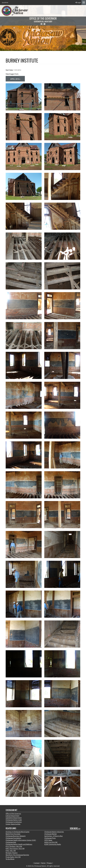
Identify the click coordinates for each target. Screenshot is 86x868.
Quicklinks (5, 3)
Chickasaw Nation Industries (54, 832)
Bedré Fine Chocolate (13, 834)
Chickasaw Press (50, 838)
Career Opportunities (13, 824)
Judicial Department (13, 816)
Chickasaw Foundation (13, 838)
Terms (43, 863)
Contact (37, 863)
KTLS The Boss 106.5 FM (14, 846)
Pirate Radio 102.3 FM (13, 857)
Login (78, 3)
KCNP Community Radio (53, 844)
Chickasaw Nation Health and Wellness (19, 844)
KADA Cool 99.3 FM (51, 842)
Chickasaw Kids (11, 842)
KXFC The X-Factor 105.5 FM (15, 849)
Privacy (49, 863)
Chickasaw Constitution (14, 822)
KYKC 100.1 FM (11, 851)
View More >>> (75, 828)
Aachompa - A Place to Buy (53, 836)
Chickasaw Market (51, 834)
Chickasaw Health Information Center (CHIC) (21, 840)
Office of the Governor (13, 814)
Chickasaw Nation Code (14, 820)
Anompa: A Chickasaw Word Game (17, 832)
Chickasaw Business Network (16, 836)
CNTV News (48, 840)
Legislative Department (14, 818)
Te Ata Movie (10, 859)
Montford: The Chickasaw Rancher (17, 855)
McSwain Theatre (12, 853)
